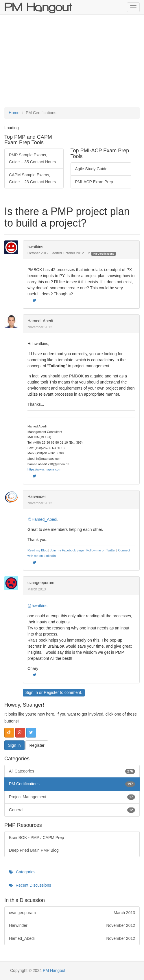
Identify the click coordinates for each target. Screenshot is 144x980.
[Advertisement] (72, 61)
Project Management (72, 797)
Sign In (32, 692)
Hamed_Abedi (40, 321)
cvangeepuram (41, 583)
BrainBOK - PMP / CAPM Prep (36, 838)
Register (51, 692)
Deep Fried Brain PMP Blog (34, 850)
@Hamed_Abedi (42, 519)
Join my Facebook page (67, 550)
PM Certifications (104, 253)
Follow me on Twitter (101, 550)
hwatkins (35, 247)
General (72, 810)
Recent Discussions (30, 885)
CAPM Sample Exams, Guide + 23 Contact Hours (32, 178)
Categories (22, 872)
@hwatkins (37, 606)
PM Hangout (54, 970)
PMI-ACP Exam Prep (94, 182)
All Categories (72, 771)
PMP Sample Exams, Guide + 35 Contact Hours (32, 158)
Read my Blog (37, 550)
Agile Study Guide (91, 169)
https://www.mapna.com (44, 469)
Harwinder (37, 497)
